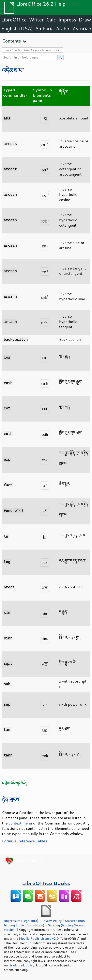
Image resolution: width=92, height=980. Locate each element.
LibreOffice (14, 20)
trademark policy (22, 965)
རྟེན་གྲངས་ (11, 799)
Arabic (63, 29)
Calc (51, 20)
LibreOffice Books (46, 883)
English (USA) (17, 29)
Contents (11, 41)
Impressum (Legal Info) (21, 921)
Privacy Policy (51, 921)
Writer (36, 20)
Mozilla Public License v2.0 (39, 938)
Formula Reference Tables (25, 841)
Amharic (44, 29)
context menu (20, 823)
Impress (67, 20)
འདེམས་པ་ (13, 70)
